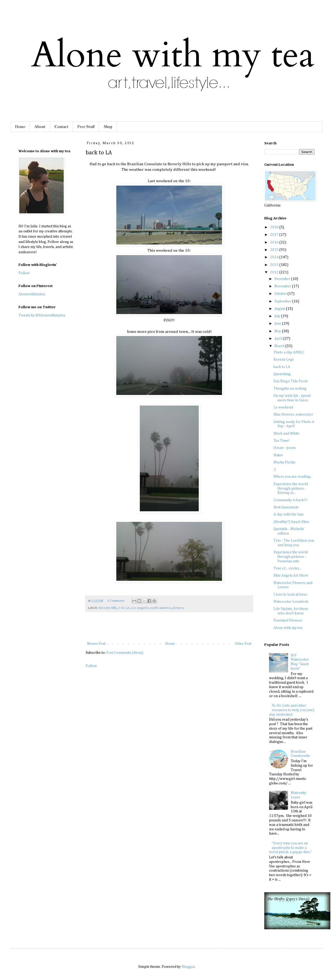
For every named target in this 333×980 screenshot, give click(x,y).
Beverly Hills (108, 608)
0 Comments (116, 601)
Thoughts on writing (290, 389)
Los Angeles (140, 608)
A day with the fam (288, 514)
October (281, 294)
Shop (108, 127)
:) (275, 470)
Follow (91, 666)
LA (128, 608)
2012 (275, 272)
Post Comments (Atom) (125, 653)
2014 (275, 257)
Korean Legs (284, 360)
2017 (275, 235)
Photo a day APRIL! (289, 352)
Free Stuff (86, 127)
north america (161, 608)
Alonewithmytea (32, 294)
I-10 (121, 608)
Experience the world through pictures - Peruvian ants (291, 557)
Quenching (282, 374)
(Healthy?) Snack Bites (291, 522)
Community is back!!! (291, 500)
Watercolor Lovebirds (291, 602)
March (280, 346)
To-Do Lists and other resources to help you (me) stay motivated (292, 710)
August (280, 309)
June (278, 324)
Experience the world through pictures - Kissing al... (291, 489)
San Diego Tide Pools (291, 381)
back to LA (282, 367)
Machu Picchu (284, 462)
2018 (275, 227)
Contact (61, 127)
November (283, 286)
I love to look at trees (290, 595)
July (278, 316)
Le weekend (283, 407)
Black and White (286, 434)
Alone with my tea (288, 628)
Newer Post (96, 644)
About (40, 127)
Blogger (188, 967)
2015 (275, 250)
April (279, 339)
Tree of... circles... (287, 568)
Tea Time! (282, 441)
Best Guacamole (286, 507)
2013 (275, 265)
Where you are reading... (293, 477)
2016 (275, 242)
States (278, 455)
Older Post (243, 644)
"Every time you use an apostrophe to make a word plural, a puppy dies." (291, 848)
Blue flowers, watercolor (293, 415)
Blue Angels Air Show (291, 576)
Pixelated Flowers (288, 620)
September (283, 301)
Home (20, 127)
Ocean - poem (285, 448)
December (283, 279)
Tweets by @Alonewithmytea (42, 315)
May (278, 331)
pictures (178, 608)
